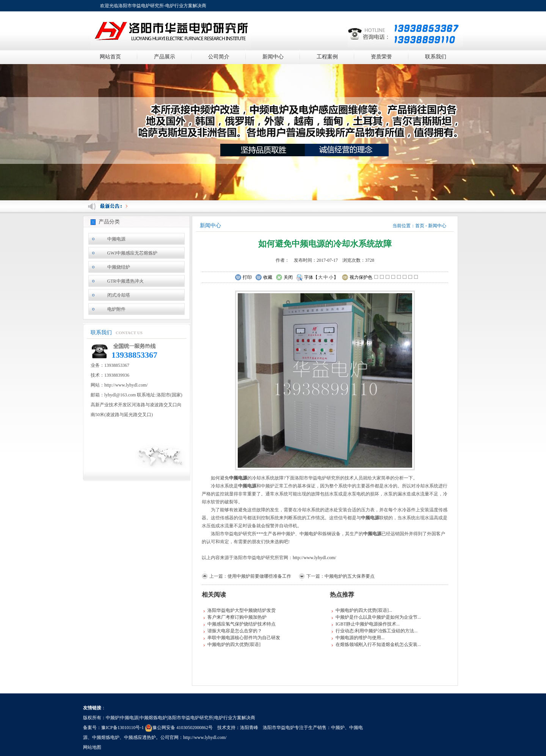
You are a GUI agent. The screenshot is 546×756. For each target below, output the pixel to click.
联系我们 (436, 57)
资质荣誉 (381, 57)
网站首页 (110, 57)
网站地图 (92, 747)
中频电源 (116, 239)
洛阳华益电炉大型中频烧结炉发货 (242, 610)
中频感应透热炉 (140, 737)
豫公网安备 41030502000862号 (179, 728)
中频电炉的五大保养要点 (350, 576)
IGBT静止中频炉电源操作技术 (366, 624)
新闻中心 (273, 57)
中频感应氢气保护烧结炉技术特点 (242, 624)
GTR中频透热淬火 (126, 281)
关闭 (284, 278)
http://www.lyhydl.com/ (315, 558)
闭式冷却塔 (119, 295)
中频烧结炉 (119, 267)
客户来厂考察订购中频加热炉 (237, 617)
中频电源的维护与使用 (358, 638)
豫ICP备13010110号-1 (122, 728)
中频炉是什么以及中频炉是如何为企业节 (377, 617)
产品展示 (165, 57)
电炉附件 (116, 309)
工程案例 (327, 57)
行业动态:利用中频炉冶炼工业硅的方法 (375, 631)
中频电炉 (309, 534)
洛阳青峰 (249, 728)
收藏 (264, 278)
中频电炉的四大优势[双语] (234, 644)
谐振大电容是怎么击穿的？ (235, 631)
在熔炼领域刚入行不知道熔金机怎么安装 (377, 644)
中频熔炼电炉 (106, 737)
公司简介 (219, 57)
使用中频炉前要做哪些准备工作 (259, 576)
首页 (420, 226)
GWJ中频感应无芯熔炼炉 (133, 253)
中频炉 (338, 728)
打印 (243, 278)
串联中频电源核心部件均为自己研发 (244, 638)
